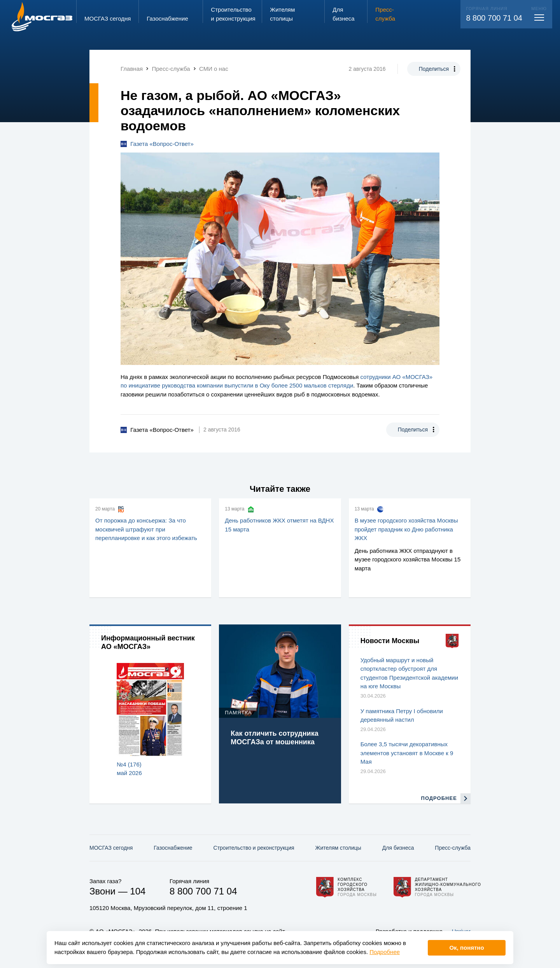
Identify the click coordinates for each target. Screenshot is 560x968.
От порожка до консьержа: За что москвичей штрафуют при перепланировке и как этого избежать (146, 529)
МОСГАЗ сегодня (111, 848)
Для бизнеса (398, 848)
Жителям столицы (338, 848)
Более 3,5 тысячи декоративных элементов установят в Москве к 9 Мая (407, 753)
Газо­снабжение (173, 848)
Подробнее (385, 952)
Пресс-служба (453, 848)
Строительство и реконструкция (254, 848)
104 (138, 891)
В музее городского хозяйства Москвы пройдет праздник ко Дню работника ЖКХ (406, 529)
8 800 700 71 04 (494, 18)
